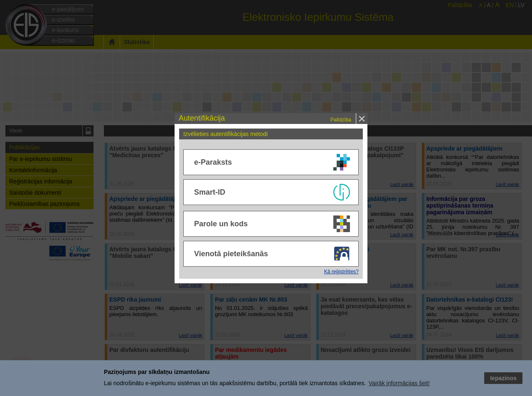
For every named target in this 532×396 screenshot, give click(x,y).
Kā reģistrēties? (341, 272)
